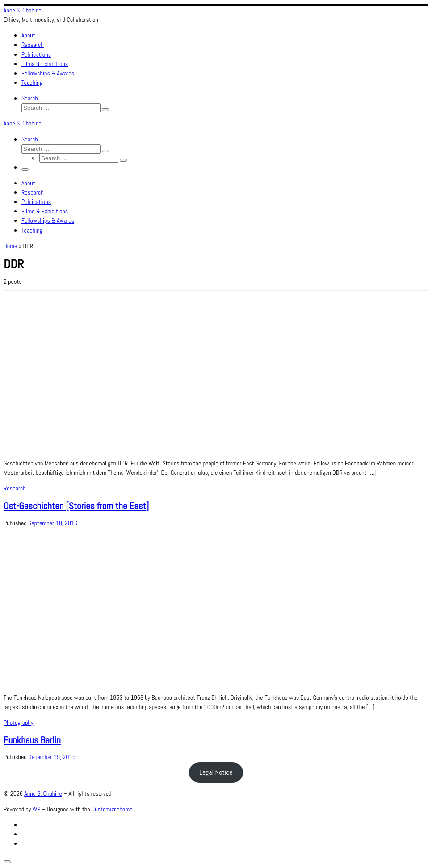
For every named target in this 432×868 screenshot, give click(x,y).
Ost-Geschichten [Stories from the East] (76, 506)
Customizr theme (112, 809)
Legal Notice (216, 772)
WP (37, 809)
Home (10, 246)
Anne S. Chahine (43, 793)
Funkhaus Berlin (32, 740)
